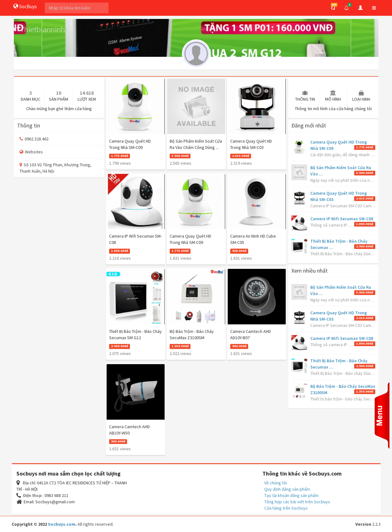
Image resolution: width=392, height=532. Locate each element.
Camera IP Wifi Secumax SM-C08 (342, 219)
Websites (31, 152)
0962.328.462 (34, 139)
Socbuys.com (62, 524)
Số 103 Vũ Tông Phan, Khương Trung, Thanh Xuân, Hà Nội (56, 168)
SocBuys (25, 6)
